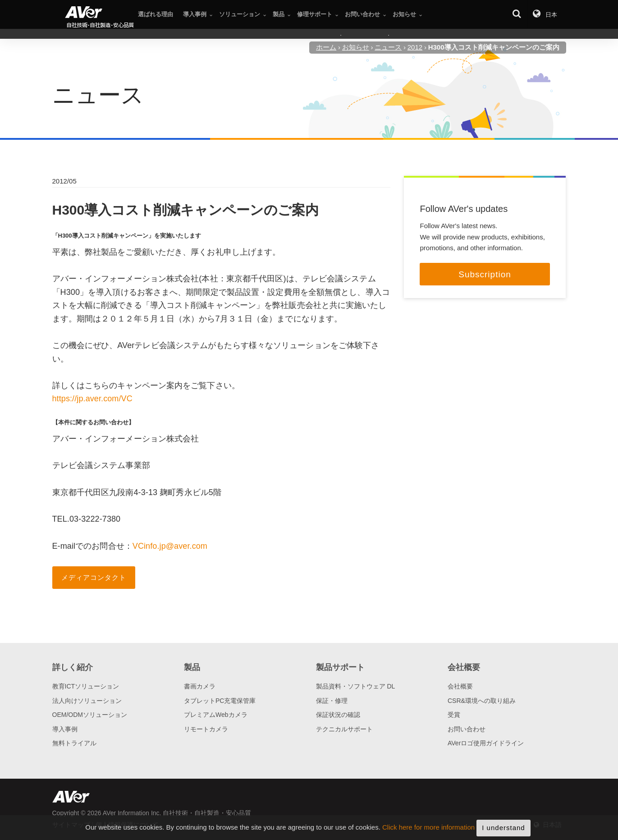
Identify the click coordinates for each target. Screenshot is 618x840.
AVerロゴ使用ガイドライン (486, 743)
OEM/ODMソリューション (90, 715)
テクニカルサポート (344, 729)
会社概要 (460, 686)
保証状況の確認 (338, 715)
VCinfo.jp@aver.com (170, 546)
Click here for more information (428, 834)
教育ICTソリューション (86, 686)
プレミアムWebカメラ (216, 715)
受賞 (454, 715)
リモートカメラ (206, 729)
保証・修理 (332, 701)
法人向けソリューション (87, 701)
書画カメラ (200, 686)
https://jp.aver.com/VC (92, 399)
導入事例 (65, 729)
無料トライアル (74, 743)
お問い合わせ (467, 729)
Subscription (485, 274)
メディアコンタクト (94, 577)
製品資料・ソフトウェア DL (356, 686)
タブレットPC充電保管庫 (220, 701)
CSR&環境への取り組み (482, 701)
